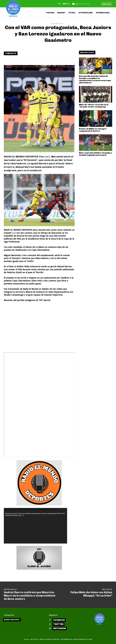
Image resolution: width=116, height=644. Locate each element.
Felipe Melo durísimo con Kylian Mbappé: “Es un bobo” (91, 594)
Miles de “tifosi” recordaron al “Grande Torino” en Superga (94, 106)
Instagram (60, 628)
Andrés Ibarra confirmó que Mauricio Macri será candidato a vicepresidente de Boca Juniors (30, 596)
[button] (59, 4)
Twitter (58, 624)
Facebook (59, 620)
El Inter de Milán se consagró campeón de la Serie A (93, 130)
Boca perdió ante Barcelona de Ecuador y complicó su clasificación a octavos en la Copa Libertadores (95, 79)
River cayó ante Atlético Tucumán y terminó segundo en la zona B (95, 154)
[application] (35, 526)
